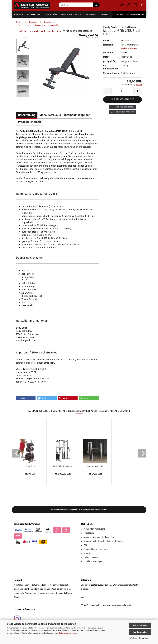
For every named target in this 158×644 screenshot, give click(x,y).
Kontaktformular (36, 589)
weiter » (45, 31)
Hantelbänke (34, 15)
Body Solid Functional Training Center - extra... (63, 466)
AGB (86, 545)
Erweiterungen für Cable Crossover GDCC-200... (95, 466)
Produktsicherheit (30, 122)
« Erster (23, 31)
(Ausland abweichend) (129, 48)
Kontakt (119, 15)
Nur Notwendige (140, 632)
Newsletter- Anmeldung (94, 529)
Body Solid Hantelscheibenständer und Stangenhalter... (31, 466)
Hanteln (18, 15)
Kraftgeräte (51, 15)
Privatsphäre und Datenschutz (97, 549)
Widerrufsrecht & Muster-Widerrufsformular (103, 541)
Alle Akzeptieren (140, 625)
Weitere (105, 15)
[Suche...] (96, 5)
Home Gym (91, 15)
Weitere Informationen (140, 638)
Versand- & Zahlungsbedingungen (99, 537)
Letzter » (57, 31)
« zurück (34, 31)
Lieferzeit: (108, 45)
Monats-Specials (136, 15)
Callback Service (91, 557)
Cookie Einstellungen (93, 561)
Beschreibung (27, 115)
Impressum (89, 533)
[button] (122, 5)
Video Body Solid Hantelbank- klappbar (65, 115)
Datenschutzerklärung (68, 633)
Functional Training (72, 15)
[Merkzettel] (136, 5)
